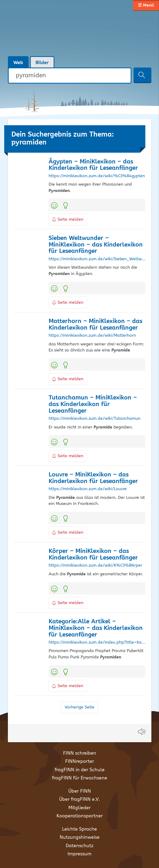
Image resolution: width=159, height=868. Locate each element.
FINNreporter (80, 761)
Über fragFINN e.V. (79, 799)
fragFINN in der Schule (80, 770)
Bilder (42, 63)
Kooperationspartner (80, 816)
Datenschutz (79, 846)
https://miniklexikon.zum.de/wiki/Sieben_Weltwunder (97, 259)
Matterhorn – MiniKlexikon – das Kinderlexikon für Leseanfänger (95, 325)
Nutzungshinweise (80, 837)
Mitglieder (79, 808)
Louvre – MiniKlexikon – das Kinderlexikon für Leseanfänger (93, 478)
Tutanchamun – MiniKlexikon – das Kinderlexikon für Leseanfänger (93, 404)
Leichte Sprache (79, 829)
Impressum (79, 854)
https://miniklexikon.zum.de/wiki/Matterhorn (92, 336)
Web (18, 63)
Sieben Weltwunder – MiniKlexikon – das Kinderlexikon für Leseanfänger (96, 245)
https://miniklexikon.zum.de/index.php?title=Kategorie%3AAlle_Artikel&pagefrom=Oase (97, 643)
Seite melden (68, 220)
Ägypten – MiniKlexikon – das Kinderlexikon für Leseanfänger (93, 165)
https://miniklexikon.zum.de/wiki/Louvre (88, 489)
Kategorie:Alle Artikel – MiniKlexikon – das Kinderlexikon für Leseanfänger (96, 628)
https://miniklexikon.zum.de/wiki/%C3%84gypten (97, 176)
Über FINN (80, 791)
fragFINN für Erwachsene (80, 778)
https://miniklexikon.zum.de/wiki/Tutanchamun (94, 419)
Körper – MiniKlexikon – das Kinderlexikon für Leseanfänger (93, 554)
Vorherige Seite (79, 707)
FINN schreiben (80, 753)
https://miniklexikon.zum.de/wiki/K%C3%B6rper (95, 566)
